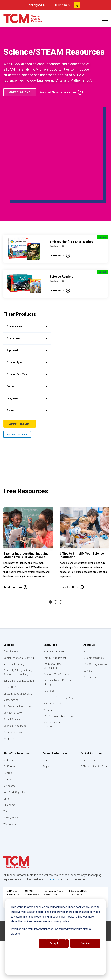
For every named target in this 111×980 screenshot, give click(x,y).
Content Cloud (88, 801)
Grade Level (27, 319)
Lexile (27, 403)
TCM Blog (48, 720)
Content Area (27, 295)
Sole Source (27, 427)
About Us (88, 673)
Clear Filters (17, 463)
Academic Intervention (56, 680)
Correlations (20, 92)
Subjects (9, 673)
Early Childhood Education (13, 715)
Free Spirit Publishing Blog (56, 728)
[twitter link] (67, 976)
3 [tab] (61, 631)
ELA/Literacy (11, 680)
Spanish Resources (15, 766)
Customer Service (93, 686)
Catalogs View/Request (57, 703)
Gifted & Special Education (13, 732)
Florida (8, 820)
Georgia (8, 814)
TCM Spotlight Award (95, 693)
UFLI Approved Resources (52, 751)
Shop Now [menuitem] (61, 5)
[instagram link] (60, 976)
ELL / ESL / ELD (13, 724)
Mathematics (11, 741)
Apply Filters (20, 452)
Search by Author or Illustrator (55, 762)
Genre (27, 391)
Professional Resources (18, 747)
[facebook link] (46, 976)
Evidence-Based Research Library (53, 711)
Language (27, 379)
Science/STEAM (13, 754)
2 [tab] (55, 631)
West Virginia (11, 859)
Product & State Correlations (53, 695)
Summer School (13, 773)
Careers (87, 699)
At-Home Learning (14, 697)
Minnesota (10, 826)
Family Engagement (55, 686)
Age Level (27, 331)
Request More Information (58, 92)
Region (27, 439)
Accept (54, 943)
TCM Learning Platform (94, 807)
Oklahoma (9, 846)
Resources (49, 673)
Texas (7, 852)
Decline (85, 943)
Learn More (57, 224)
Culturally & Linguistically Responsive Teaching (19, 705)
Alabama (9, 801)
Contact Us (89, 706)
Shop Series (11, 779)
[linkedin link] (53, 976)
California (9, 807)
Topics (27, 307)
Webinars (48, 743)
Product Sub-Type (27, 355)
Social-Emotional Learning (14, 688)
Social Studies (12, 760)
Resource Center (53, 737)
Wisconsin (10, 865)
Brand (27, 415)
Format (27, 367)
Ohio (6, 839)
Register (47, 807)
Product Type (27, 343)
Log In (46, 801)
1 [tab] (50, 631)
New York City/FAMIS (16, 833)
